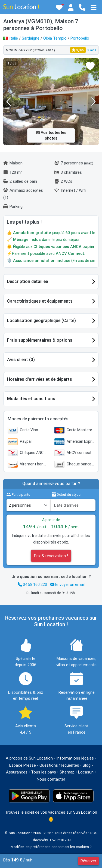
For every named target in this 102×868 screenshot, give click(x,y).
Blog (87, 765)
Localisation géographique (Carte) (41, 321)
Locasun (86, 772)
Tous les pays (44, 772)
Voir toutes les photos (51, 135)
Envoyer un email (67, 584)
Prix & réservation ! (51, 556)
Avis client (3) (21, 360)
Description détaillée (27, 281)
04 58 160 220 (32, 584)
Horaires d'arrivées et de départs (40, 379)
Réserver (88, 861)
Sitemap (67, 772)
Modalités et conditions (31, 399)
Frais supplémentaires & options (40, 340)
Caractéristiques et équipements (40, 301)
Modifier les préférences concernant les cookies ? (51, 847)
